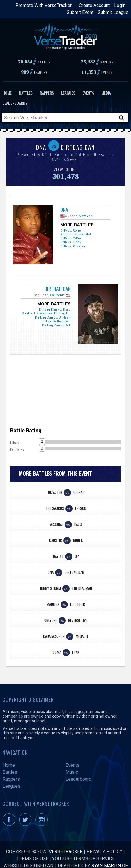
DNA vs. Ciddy (71, 242)
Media (106, 93)
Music (72, 772)
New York (86, 216)
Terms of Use (32, 859)
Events (88, 93)
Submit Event (80, 12)
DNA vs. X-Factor (73, 246)
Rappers (47, 93)
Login (120, 5)
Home (7, 93)
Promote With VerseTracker (44, 5)
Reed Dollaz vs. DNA (76, 234)
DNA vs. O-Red (71, 238)
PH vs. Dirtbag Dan (56, 321)
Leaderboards (15, 103)
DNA (64, 210)
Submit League (113, 12)
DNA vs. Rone (71, 231)
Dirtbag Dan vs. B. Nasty (53, 318)
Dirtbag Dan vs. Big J (55, 310)
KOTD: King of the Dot (62, 155)
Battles (26, 93)
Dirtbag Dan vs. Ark (56, 325)
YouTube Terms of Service (83, 859)
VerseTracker (66, 852)
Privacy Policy (104, 852)
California (57, 295)
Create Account (94, 5)
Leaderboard (78, 779)
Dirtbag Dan (58, 289)
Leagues (68, 93)
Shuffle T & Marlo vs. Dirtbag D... (46, 313)
